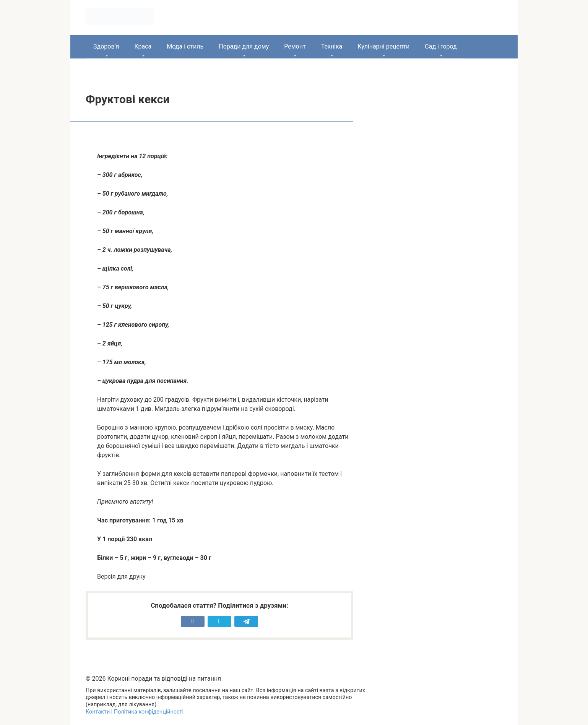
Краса (143, 46)
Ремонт (295, 46)
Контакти (98, 712)
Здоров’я (106, 46)
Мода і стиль (185, 46)
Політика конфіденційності (149, 712)
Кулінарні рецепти (383, 46)
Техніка (332, 46)
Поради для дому (244, 46)
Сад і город (441, 46)
